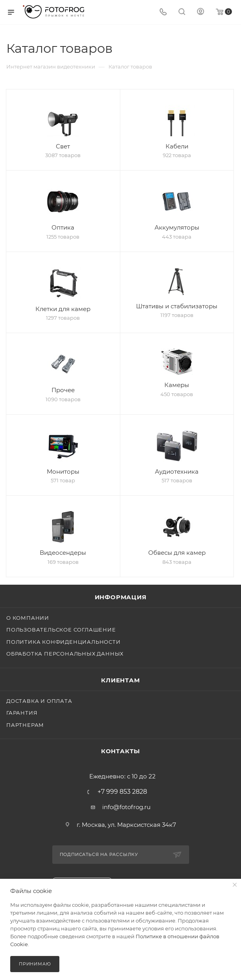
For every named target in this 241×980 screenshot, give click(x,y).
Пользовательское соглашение (61, 630)
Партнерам (25, 725)
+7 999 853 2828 (122, 792)
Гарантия (22, 713)
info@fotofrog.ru (126, 807)
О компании (28, 618)
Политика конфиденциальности (63, 642)
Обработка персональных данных (65, 654)
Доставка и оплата (39, 701)
